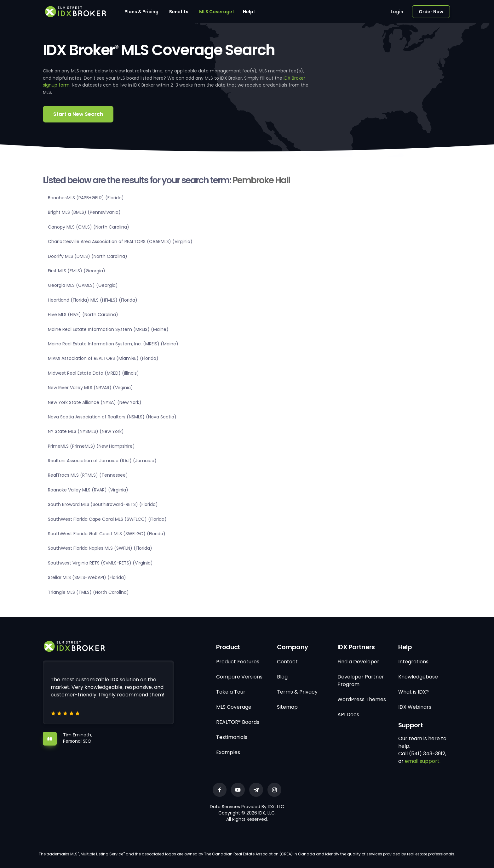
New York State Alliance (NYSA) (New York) (95, 402)
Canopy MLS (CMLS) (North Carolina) (89, 227)
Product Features (238, 662)
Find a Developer (358, 662)
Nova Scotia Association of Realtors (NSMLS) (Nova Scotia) (112, 417)
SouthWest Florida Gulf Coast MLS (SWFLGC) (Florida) (107, 534)
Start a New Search (78, 114)
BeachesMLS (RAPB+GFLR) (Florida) (86, 198)
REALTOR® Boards (238, 722)
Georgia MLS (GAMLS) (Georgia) (83, 285)
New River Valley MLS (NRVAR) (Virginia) (90, 388)
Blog (282, 677)
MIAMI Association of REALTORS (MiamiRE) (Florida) (103, 358)
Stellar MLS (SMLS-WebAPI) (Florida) (87, 577)
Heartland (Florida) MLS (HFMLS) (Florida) (93, 300)
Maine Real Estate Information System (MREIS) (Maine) (108, 329)
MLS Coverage (216, 12)
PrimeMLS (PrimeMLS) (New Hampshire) (91, 446)
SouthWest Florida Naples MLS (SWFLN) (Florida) (100, 548)
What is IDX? (414, 692)
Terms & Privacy (297, 692)
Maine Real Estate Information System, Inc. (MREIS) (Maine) (113, 344)
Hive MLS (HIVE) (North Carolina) (83, 315)
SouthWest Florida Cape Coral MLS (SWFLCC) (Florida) (107, 519)
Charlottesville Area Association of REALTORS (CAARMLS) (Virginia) (120, 241)
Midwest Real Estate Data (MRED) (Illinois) (93, 373)
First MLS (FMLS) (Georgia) (77, 271)
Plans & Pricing (141, 12)
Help (248, 12)
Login (397, 12)
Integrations (413, 662)
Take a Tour (231, 692)
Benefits (179, 12)
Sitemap (287, 707)
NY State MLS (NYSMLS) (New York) (86, 431)
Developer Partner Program (361, 681)
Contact (287, 662)
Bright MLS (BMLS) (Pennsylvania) (84, 212)
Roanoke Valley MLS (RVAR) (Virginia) (88, 490)
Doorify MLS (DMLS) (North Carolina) (88, 256)
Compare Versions (239, 677)
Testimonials (232, 737)
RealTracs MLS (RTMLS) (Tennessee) (88, 475)
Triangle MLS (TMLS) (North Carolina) (88, 592)
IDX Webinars (415, 707)
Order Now (431, 12)
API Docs (348, 715)
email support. (423, 761)
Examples (228, 752)
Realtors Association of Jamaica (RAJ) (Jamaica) (102, 461)
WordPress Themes (362, 699)
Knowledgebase (418, 677)
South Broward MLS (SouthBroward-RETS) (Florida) (103, 504)
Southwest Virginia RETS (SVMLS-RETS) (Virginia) (100, 563)
